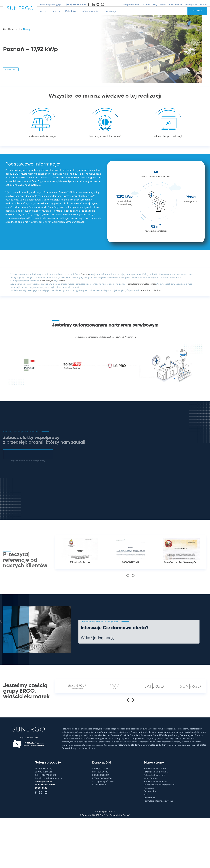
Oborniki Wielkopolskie (164, 735)
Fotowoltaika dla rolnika (156, 772)
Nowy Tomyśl (46, 281)
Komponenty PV (131, 5)
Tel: (46, 775)
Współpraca (191, 5)
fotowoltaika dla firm (156, 745)
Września (124, 735)
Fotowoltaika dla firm (154, 775)
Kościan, (148, 735)
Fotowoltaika (11, 69)
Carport (146, 5)
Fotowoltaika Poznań (120, 815)
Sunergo (85, 274)
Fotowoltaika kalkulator (156, 781)
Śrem (132, 735)
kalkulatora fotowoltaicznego (142, 284)
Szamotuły (185, 735)
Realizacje (111, 11)
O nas (163, 5)
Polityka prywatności (105, 812)
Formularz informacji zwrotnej (159, 801)
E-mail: (49, 778)
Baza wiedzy (175, 5)
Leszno (107, 735)
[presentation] (128, 588)
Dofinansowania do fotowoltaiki (160, 785)
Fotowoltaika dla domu (129, 745)
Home (43, 11)
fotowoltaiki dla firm (151, 290)
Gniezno (61, 281)
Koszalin (95, 738)
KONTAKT (197, 11)
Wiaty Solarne (151, 778)
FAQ (155, 5)
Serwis (203, 5)
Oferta (56, 10)
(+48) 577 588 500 (76, 5)
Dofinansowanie (91, 10)
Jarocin (139, 735)
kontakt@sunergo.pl (51, 5)
